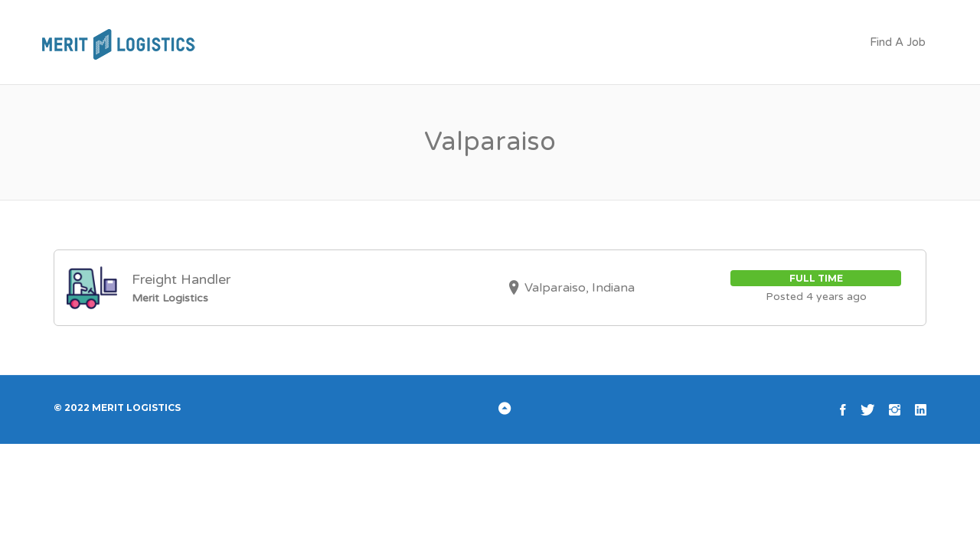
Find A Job (898, 42)
